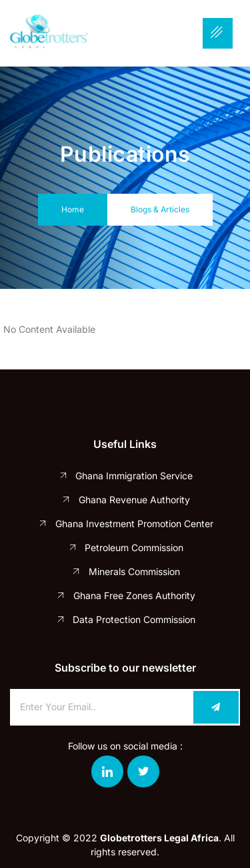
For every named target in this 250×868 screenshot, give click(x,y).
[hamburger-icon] (218, 34)
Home (73, 209)
